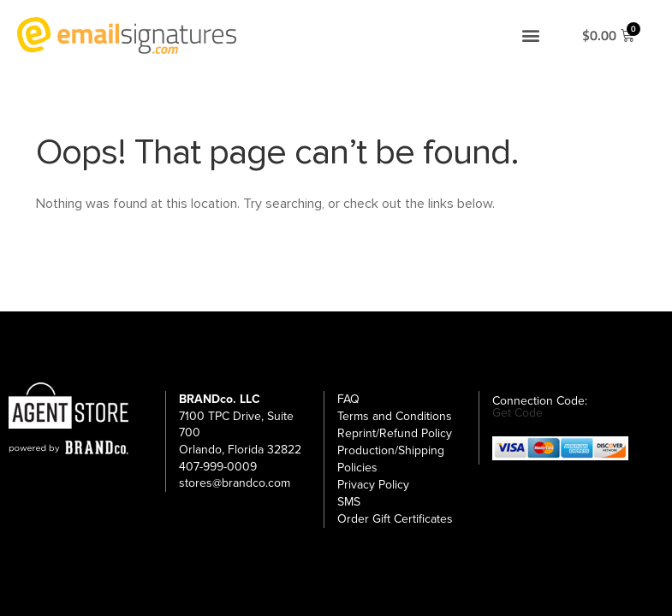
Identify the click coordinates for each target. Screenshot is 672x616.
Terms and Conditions (395, 416)
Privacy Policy (373, 485)
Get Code (517, 413)
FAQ (348, 399)
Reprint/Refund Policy (395, 433)
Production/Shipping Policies (391, 459)
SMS (349, 502)
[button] (530, 36)
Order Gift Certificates (395, 519)
